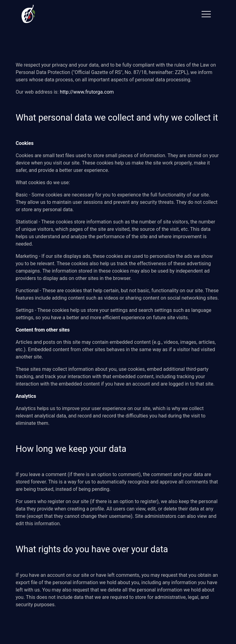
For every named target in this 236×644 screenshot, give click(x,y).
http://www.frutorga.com (87, 92)
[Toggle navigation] (206, 14)
